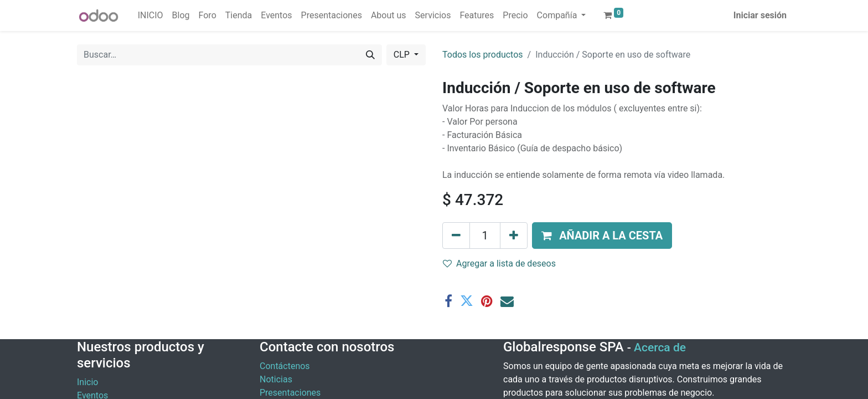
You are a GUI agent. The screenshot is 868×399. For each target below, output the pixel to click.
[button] (602, 236)
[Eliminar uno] (456, 236)
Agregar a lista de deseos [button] (499, 264)
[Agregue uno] (514, 236)
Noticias (276, 379)
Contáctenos (285, 366)
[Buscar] (370, 55)
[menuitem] (151, 16)
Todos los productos (483, 55)
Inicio (87, 382)
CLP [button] (403, 55)
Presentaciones (290, 393)
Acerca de (660, 347)
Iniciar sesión (760, 15)
